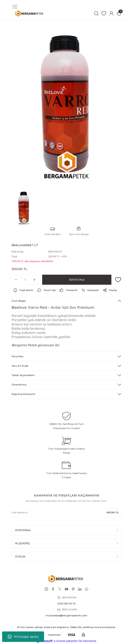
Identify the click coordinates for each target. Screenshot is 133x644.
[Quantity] (25, 280)
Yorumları (18, 356)
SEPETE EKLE (77, 280)
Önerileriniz (19, 385)
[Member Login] (111, 13)
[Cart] (119, 13)
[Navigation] (15, 7)
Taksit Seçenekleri (23, 375)
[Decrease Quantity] (16, 280)
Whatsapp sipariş (23, 637)
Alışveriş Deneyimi (23, 394)
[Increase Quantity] (34, 280)
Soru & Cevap (20, 366)
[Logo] (30, 13)
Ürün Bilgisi (19, 301)
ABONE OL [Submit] (113, 512)
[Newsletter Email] (57, 512)
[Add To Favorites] (118, 280)
